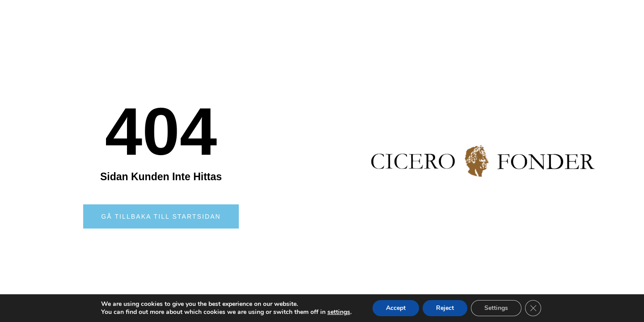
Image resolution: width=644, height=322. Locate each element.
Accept (396, 308)
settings (339, 312)
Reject (445, 308)
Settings (496, 308)
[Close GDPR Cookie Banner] (533, 308)
